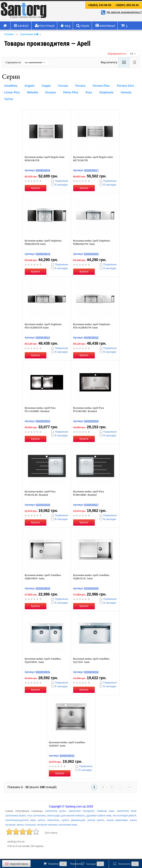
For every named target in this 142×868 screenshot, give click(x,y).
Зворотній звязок (16, 864)
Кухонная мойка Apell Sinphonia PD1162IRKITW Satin (92, 326)
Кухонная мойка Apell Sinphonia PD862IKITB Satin (43, 242)
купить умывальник (73, 820)
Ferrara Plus (101, 86)
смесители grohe (55, 811)
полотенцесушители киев (20, 820)
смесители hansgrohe (81, 811)
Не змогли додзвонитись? (121, 12)
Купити (36, 188)
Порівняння (59, 181)
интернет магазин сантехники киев (57, 825)
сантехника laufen (15, 816)
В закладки (59, 185)
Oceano (51, 92)
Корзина (63, 864)
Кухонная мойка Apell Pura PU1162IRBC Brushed (40, 409)
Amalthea (11, 86)
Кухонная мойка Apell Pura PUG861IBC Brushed (89, 409)
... (120, 787)
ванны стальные (26, 825)
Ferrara (80, 86)
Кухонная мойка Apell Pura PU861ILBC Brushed (40, 493)
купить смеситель (49, 820)
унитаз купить (96, 820)
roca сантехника (36, 816)
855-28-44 (127, 5)
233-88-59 (99, 5)
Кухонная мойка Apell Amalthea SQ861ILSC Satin (91, 577)
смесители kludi (126, 811)
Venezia (126, 92)
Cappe (46, 86)
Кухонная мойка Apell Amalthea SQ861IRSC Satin (43, 577)
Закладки (92, 864)
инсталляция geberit (125, 816)
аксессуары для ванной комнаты (66, 816)
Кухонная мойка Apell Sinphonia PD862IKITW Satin (92, 242)
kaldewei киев (106, 811)
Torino (9, 99)
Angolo (30, 86)
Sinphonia (106, 92)
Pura (89, 92)
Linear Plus (12, 92)
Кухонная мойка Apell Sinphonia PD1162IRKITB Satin (43, 326)
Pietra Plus (71, 92)
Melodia (32, 92)
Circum (63, 86)
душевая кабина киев (99, 816)
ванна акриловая (117, 820)
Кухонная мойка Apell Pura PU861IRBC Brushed (89, 493)
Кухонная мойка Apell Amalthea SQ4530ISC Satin (43, 660)
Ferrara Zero (125, 86)
